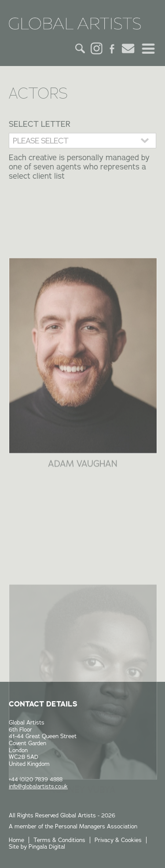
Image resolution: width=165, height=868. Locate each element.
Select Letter (40, 124)
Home (16, 840)
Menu (148, 48)
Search (81, 48)
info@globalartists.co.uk (38, 786)
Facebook (112, 48)
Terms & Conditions (59, 840)
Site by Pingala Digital (37, 846)
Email (128, 48)
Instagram (96, 48)
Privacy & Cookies (118, 840)
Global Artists (75, 26)
